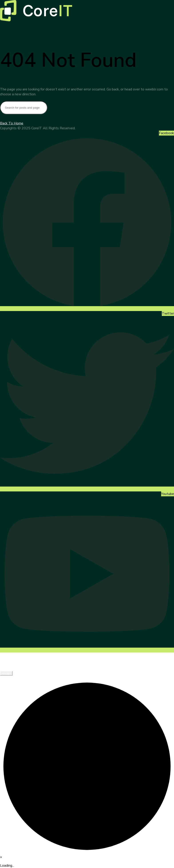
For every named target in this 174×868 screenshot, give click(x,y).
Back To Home (12, 123)
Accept (6, 673)
